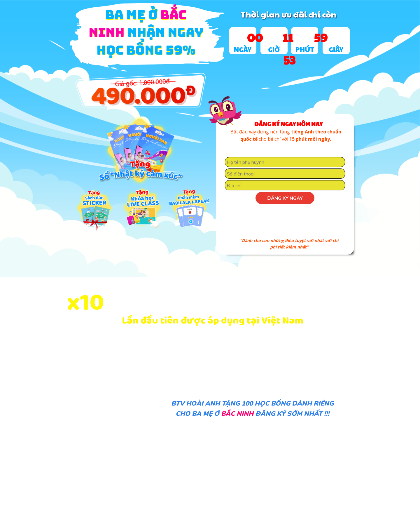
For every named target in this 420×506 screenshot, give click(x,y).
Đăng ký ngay (285, 198)
